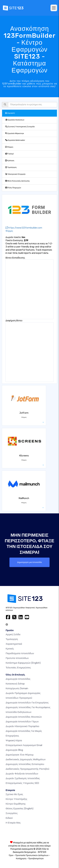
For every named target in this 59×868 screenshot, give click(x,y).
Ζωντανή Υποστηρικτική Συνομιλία (20, 127)
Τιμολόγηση (11, 167)
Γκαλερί (9, 154)
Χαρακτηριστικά (14, 644)
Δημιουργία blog (14, 750)
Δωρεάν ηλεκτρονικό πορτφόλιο (22, 726)
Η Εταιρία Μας (13, 823)
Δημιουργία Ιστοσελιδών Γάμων (22, 722)
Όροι (11, 855)
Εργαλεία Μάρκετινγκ (15, 133)
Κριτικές (10, 649)
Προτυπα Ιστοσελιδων (17, 658)
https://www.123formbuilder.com (24, 228)
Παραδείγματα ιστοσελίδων (20, 653)
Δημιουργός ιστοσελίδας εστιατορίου (25, 764)
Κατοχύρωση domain (17, 688)
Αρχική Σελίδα (13, 634)
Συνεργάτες (12, 813)
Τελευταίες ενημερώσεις (18, 668)
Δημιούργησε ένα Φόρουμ (20, 755)
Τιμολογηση (12, 639)
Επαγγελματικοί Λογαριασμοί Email (24, 745)
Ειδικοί (9, 818)
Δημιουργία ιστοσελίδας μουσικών (24, 717)
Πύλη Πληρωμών (13, 188)
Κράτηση (10, 161)
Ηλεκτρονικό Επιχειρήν (15, 174)
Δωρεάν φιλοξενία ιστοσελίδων (22, 774)
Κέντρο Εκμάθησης (16, 804)
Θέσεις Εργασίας (20, 809)
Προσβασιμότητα (36, 858)
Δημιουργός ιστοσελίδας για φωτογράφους (28, 707)
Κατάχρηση (21, 858)
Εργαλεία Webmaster (15, 140)
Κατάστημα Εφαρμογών (23, 663)
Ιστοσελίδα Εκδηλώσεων (18, 712)
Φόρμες (9, 147)
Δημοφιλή (10, 113)
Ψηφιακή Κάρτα (14, 740)
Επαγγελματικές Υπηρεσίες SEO (22, 783)
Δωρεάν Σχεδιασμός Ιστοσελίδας (23, 778)
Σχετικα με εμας (14, 794)
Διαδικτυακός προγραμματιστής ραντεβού (27, 769)
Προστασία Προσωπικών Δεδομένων (32, 855)
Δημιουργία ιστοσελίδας (18, 679)
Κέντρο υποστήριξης (16, 799)
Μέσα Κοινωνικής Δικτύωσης (17, 181)
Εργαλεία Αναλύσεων (15, 120)
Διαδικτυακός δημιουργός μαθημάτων (26, 759)
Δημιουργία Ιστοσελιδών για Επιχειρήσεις (27, 703)
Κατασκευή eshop (15, 684)
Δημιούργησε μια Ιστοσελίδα (29, 562)
